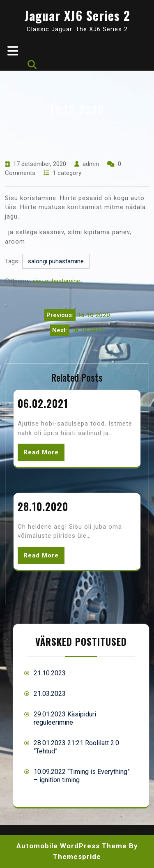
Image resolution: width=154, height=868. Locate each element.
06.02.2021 (43, 403)
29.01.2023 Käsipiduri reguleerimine (65, 718)
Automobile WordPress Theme (72, 846)
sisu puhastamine (56, 281)
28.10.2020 (43, 506)
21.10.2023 (50, 673)
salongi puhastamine (56, 261)
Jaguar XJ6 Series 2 (77, 15)
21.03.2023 (50, 694)
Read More (41, 452)
